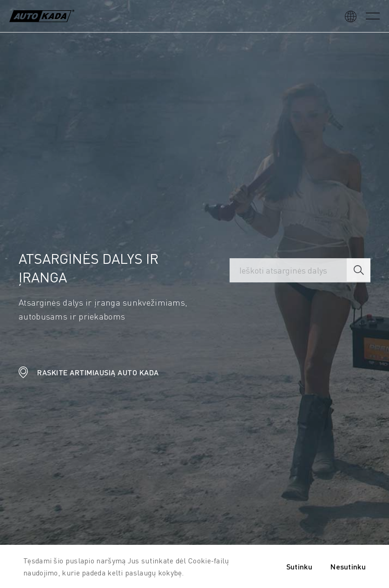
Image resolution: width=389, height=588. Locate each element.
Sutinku (299, 566)
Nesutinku (348, 566)
